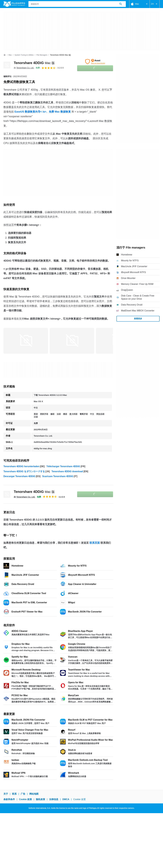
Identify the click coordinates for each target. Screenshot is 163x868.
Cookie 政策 (25, 799)
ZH (155, 4)
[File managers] (42, 55)
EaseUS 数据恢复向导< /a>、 (32, 112)
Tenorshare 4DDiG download (67, 471)
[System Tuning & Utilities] (24, 55)
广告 (23, 794)
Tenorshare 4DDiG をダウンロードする (24, 471)
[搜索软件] (121, 4)
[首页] (5, 55)
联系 (14, 794)
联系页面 (95, 543)
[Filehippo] (14, 4)
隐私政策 (40, 799)
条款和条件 (9, 799)
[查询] (77, 4)
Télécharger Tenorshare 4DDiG (63, 466)
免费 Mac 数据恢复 (60, 112)
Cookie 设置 (80, 799)
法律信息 (54, 799)
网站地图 (34, 794)
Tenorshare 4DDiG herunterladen (21, 466)
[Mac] (10, 55)
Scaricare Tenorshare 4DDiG (58, 476)
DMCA (66, 799)
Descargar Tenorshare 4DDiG (19, 476)
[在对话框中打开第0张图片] (26, 340)
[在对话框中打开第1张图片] (72, 340)
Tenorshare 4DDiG (34, 63)
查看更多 (138, 319)
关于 (6, 794)
